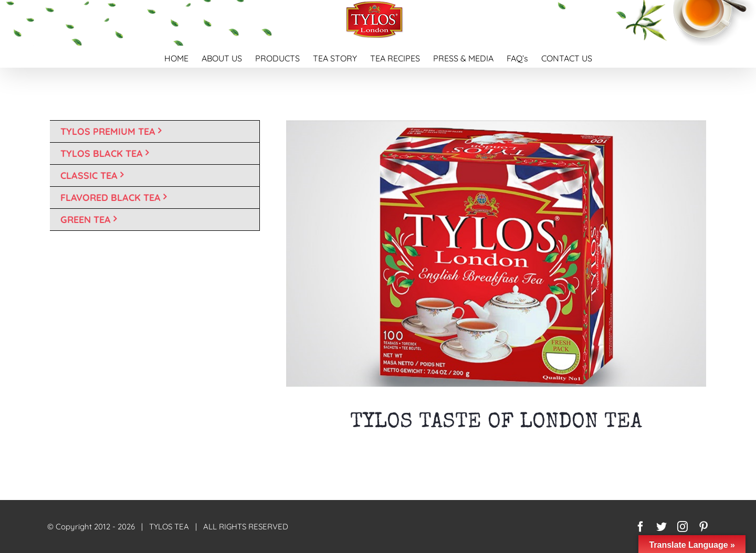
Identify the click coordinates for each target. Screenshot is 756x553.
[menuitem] (183, 57)
